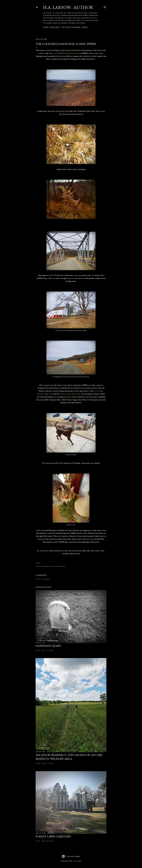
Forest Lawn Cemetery (53, 836)
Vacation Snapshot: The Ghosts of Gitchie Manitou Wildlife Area (69, 757)
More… (85, 27)
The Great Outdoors (58, 566)
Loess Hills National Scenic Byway (67, 53)
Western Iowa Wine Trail (70, 394)
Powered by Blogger (71, 856)
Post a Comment (43, 579)
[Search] (105, 7)
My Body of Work (71, 27)
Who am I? (55, 27)
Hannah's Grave (48, 646)
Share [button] (38, 563)
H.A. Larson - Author (68, 7)
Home (46, 27)
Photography (46, 566)
